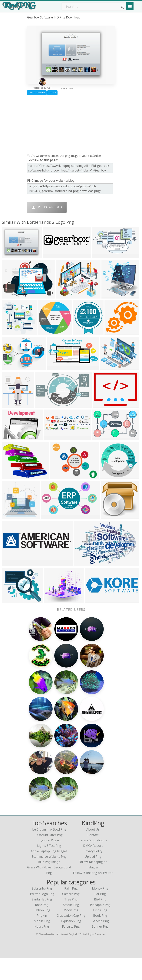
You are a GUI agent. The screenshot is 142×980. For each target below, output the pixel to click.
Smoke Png (71, 927)
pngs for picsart (49, 862)
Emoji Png (100, 932)
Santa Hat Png (42, 922)
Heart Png (42, 949)
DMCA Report (93, 868)
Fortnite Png (71, 949)
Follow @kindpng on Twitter (93, 895)
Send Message (37, 92)
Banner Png (100, 949)
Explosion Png (71, 943)
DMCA (52, 92)
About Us (93, 852)
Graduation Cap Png (71, 938)
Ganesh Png (100, 943)
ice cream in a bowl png (49, 852)
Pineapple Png (100, 927)
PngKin (42, 938)
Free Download (47, 207)
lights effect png (49, 868)
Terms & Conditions (93, 862)
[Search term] (94, 6)
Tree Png (71, 922)
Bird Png (100, 922)
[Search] (122, 7)
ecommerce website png (49, 879)
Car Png (100, 916)
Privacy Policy (93, 873)
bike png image (49, 884)
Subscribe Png (42, 911)
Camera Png (71, 916)
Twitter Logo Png (42, 916)
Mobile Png (42, 943)
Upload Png (93, 879)
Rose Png (42, 927)
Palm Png (71, 911)
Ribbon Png (42, 932)
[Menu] (130, 6)
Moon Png (71, 932)
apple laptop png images (49, 873)
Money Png (100, 911)
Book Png (100, 938)
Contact (93, 857)
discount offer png (49, 857)
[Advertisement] (71, 123)
